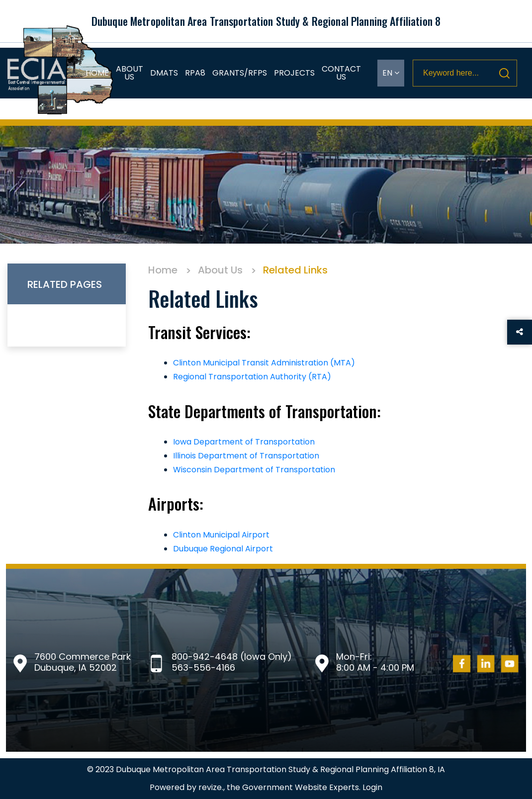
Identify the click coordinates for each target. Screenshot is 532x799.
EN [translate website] (391, 73)
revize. (211, 787)
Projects (294, 73)
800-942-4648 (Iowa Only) (232, 657)
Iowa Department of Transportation (244, 442)
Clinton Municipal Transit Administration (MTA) (264, 363)
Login (372, 787)
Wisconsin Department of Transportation (254, 470)
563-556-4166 (203, 667)
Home (97, 73)
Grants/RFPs (240, 73)
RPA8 (195, 73)
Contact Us (341, 73)
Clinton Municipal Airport (221, 535)
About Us (130, 73)
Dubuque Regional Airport (223, 549)
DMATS (164, 73)
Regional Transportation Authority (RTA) (252, 377)
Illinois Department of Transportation (246, 456)
